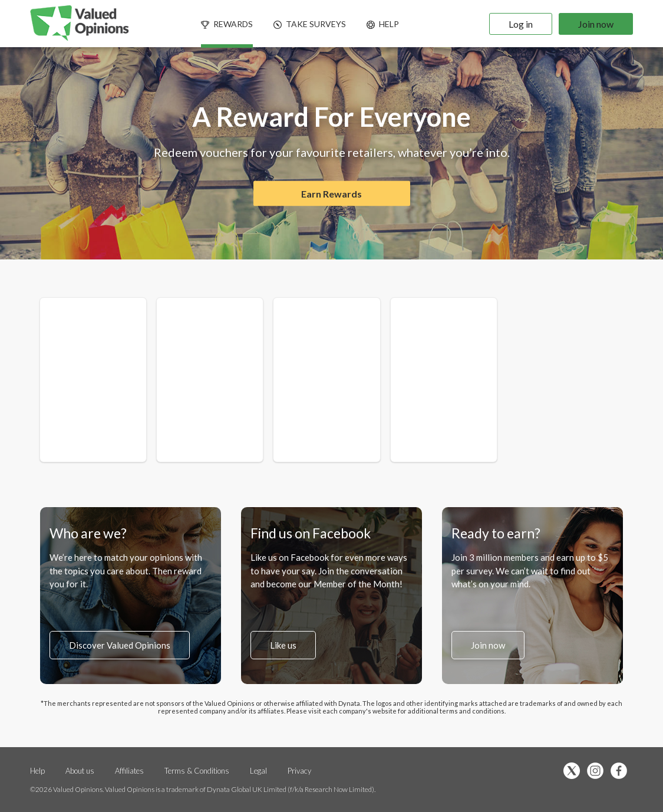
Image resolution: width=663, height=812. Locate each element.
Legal (259, 771)
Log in (521, 24)
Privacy (299, 771)
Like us (283, 645)
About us (80, 771)
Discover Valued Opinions (120, 645)
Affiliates (130, 771)
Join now (596, 24)
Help (37, 771)
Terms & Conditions (198, 771)
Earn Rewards (331, 194)
